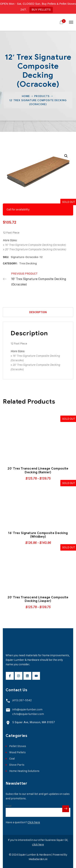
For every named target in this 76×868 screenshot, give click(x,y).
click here (38, 844)
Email (9, 806)
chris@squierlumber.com (28, 714)
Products (42, 96)
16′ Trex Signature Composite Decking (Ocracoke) (35, 245)
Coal (12, 758)
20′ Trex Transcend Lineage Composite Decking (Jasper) (38, 599)
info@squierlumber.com (27, 709)
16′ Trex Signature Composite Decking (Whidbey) (38, 535)
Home (26, 96)
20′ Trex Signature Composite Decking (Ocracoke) (36, 249)
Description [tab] (38, 312)
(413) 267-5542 (22, 700)
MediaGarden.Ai (38, 859)
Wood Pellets (17, 752)
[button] (66, 156)
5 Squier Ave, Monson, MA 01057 (33, 722)
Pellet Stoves (18, 746)
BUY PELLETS (41, 9)
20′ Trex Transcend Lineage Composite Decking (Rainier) (38, 470)
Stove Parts (17, 765)
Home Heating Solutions (24, 771)
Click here (34, 822)
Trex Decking (28, 263)
